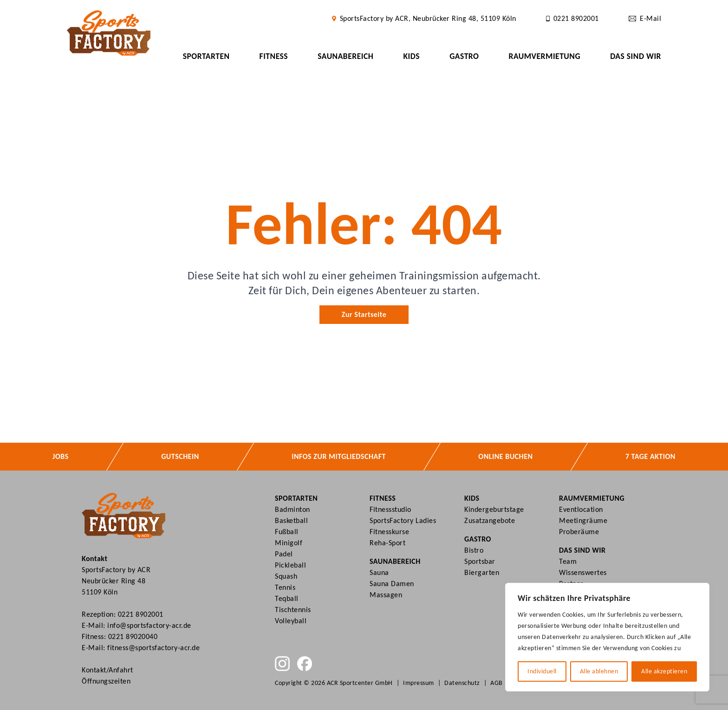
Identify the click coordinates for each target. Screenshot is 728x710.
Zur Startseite (364, 314)
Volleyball (291, 621)
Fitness (274, 56)
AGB (497, 683)
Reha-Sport (387, 543)
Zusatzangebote (490, 520)
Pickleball (290, 565)
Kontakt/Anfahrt (107, 670)
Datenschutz (462, 683)
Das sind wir (636, 56)
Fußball (287, 532)
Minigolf (289, 543)
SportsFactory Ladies (403, 520)
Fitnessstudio (390, 509)
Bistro (474, 550)
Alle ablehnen (599, 671)
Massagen (386, 595)
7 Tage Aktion (650, 456)
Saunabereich (345, 56)
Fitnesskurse (389, 532)
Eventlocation (581, 509)
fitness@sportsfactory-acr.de (153, 648)
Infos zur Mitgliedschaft (339, 456)
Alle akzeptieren (664, 671)
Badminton (292, 509)
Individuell (542, 671)
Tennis (285, 587)
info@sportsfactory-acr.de (149, 625)
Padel (284, 554)
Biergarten (482, 572)
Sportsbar (480, 561)
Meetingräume (583, 520)
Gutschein (180, 456)
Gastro (464, 56)
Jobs (61, 456)
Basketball (291, 520)
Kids (411, 56)
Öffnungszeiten (106, 681)
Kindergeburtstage (494, 509)
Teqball (287, 598)
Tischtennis (293, 610)
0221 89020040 (133, 636)
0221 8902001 (141, 614)
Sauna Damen (392, 584)
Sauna (379, 572)
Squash (286, 576)
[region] (607, 637)
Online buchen (505, 456)
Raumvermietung (544, 56)
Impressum (419, 683)
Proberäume (579, 532)
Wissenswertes (583, 572)
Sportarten (206, 56)
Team (568, 561)
